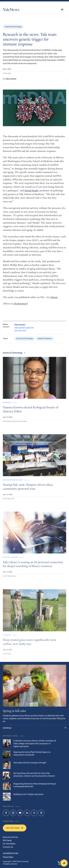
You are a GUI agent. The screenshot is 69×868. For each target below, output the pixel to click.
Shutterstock (20, 306)
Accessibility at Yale (11, 853)
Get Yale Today (15, 828)
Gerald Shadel (31, 193)
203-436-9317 (20, 333)
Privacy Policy (8, 857)
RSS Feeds (7, 840)
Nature (54, 299)
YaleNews (11, 10)
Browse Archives (10, 837)
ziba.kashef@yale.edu (24, 330)
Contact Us (8, 847)
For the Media (9, 844)
